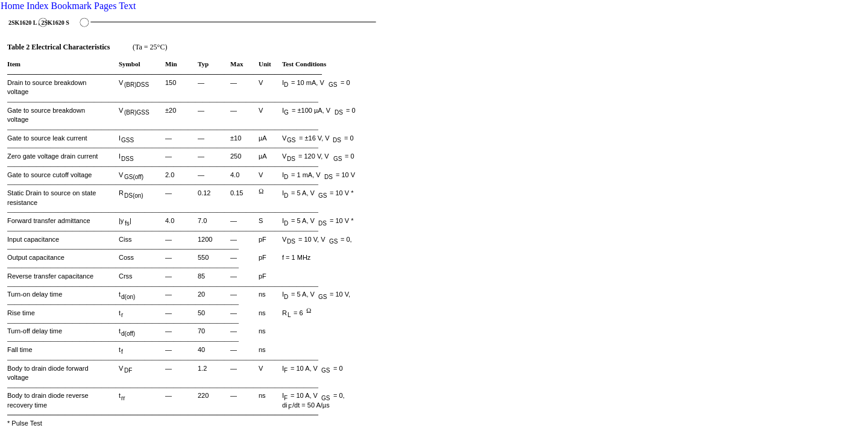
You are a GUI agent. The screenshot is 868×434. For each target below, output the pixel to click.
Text (127, 6)
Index (37, 6)
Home (12, 6)
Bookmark (72, 6)
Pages (105, 6)
